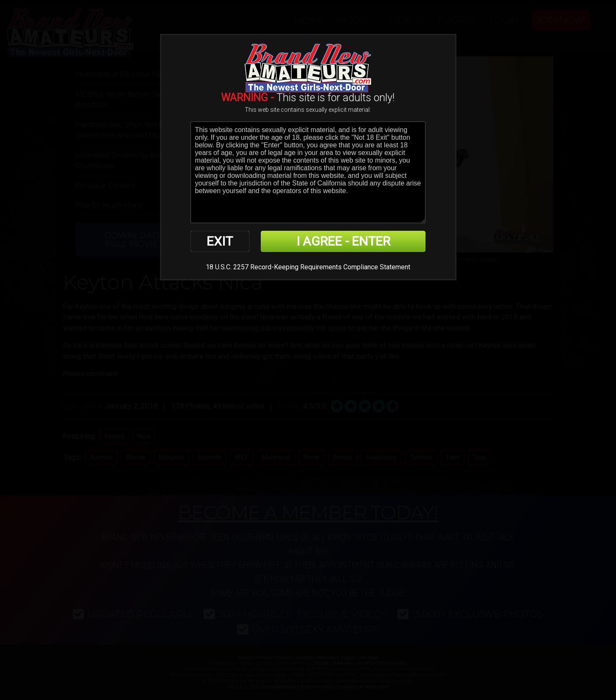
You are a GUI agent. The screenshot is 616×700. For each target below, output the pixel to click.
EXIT (220, 241)
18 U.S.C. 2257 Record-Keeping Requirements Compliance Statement (308, 267)
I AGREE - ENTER (343, 241)
